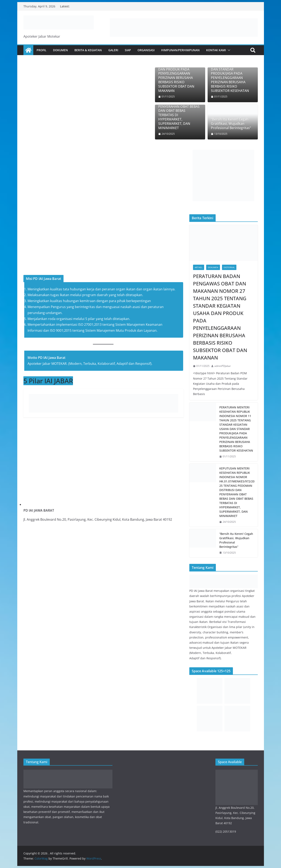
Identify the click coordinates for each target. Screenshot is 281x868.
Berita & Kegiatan (88, 50)
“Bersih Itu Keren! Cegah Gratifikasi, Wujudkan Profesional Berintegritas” (231, 124)
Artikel (199, 267)
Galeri (113, 50)
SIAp (128, 50)
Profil (42, 50)
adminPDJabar (223, 366)
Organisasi (146, 50)
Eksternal (229, 267)
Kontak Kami (216, 50)
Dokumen (60, 50)
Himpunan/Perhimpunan (180, 50)
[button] (228, 50)
